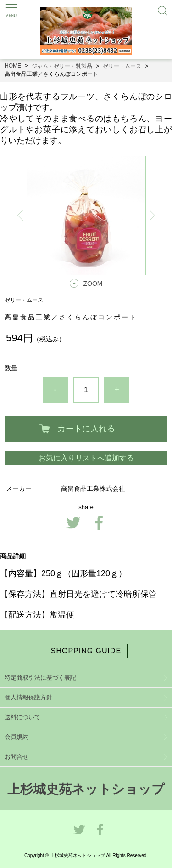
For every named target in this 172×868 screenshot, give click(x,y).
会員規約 (17, 737)
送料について (22, 717)
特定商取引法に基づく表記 (40, 678)
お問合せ (17, 757)
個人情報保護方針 (28, 697)
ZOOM (93, 284)
